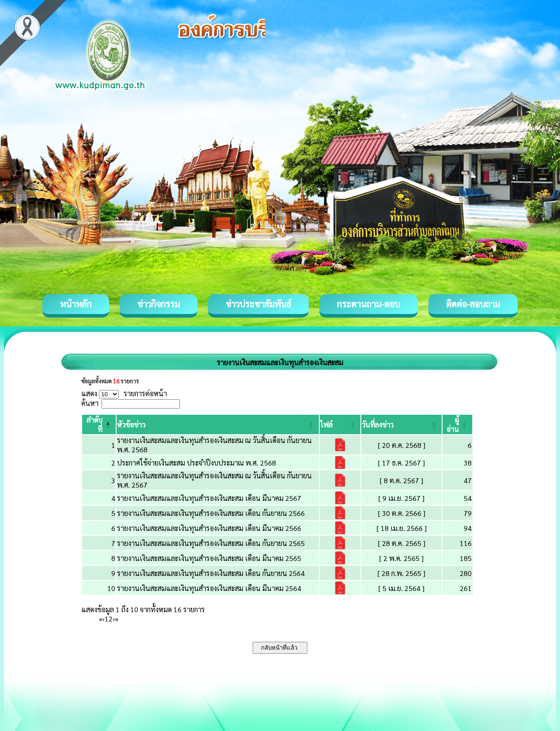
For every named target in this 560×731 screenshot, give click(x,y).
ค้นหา (90, 403)
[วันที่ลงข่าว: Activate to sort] (401, 424)
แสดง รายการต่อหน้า (124, 393)
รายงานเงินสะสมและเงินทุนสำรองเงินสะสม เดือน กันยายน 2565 (211, 543)
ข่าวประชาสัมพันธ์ (258, 304)
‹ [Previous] (104, 619)
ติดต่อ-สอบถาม (473, 304)
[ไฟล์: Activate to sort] (340, 424)
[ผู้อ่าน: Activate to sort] (458, 424)
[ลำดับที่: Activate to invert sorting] (99, 424)
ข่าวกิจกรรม (159, 304)
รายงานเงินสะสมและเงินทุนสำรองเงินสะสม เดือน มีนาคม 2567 (209, 498)
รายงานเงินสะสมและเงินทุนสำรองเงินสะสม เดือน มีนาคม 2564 (209, 588)
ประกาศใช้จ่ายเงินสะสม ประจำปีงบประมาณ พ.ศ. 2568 (197, 463)
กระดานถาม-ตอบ (369, 304)
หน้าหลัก (76, 304)
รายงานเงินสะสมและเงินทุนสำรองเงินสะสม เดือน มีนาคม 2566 (209, 528)
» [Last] (117, 619)
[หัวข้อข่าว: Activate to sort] (218, 424)
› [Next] (114, 619)
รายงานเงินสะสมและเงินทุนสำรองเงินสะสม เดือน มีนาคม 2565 (209, 558)
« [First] (101, 619)
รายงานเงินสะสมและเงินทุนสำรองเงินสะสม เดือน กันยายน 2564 (211, 573)
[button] (131, 425)
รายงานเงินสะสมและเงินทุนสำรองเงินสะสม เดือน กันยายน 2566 (211, 513)
